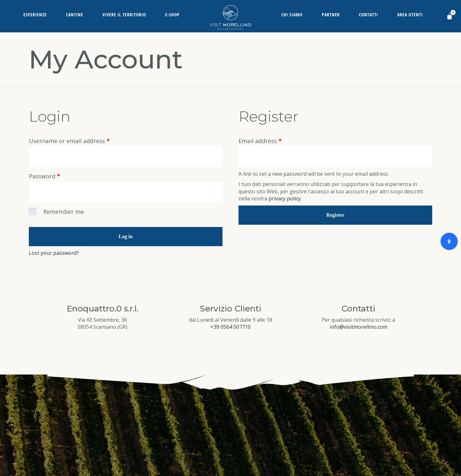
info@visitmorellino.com (359, 328)
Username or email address (69, 141)
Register (335, 215)
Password (44, 177)
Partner (331, 15)
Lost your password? (54, 254)
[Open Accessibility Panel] (449, 241)
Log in (125, 237)
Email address (260, 141)
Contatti (368, 15)
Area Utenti (410, 15)
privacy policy (285, 199)
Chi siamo (292, 15)
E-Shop (172, 15)
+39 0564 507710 (230, 328)
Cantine (75, 15)
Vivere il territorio (124, 15)
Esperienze (35, 15)
